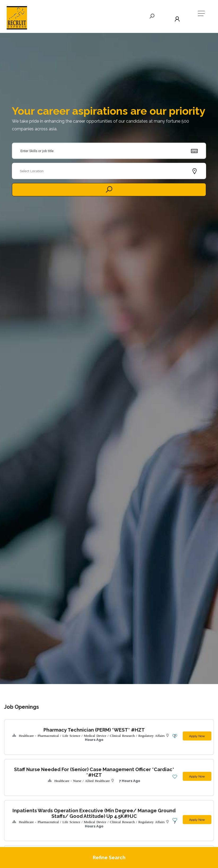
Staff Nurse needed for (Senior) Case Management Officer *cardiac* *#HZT (79, 770)
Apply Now (195, 734)
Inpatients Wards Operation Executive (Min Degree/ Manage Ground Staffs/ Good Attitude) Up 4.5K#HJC (79, 806)
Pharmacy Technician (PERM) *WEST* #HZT (79, 730)
